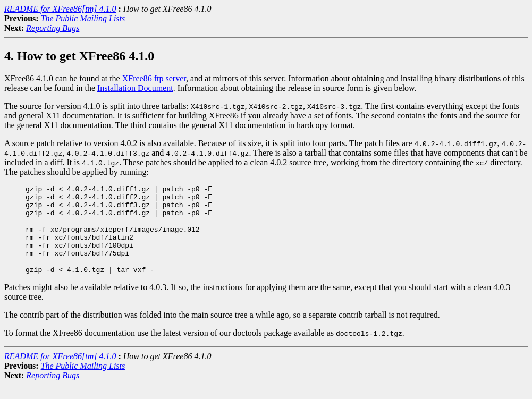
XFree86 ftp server (154, 78)
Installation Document (135, 88)
